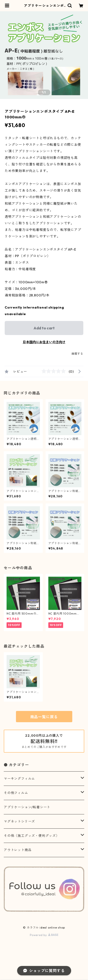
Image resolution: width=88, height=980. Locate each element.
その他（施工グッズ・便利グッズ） (32, 836)
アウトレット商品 (18, 850)
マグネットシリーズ (19, 821)
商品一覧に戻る (44, 717)
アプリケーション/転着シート (27, 807)
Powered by (44, 935)
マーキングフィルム (19, 779)
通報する (77, 354)
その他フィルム (16, 793)
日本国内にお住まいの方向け (44, 342)
